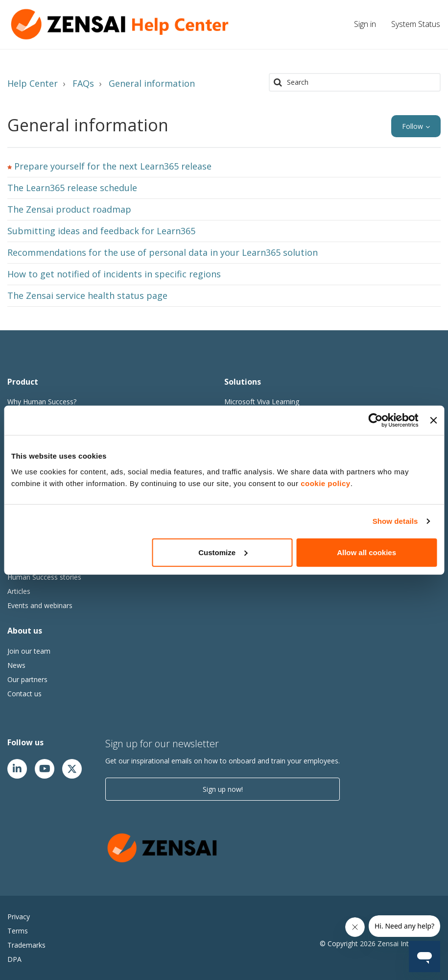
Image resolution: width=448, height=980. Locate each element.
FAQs (83, 83)
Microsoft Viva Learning (262, 402)
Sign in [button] (365, 24)
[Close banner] (433, 420)
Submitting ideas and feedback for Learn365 (101, 231)
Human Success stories (44, 577)
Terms (18, 931)
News (16, 665)
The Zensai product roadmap (69, 209)
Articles (19, 591)
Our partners (27, 679)
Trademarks (26, 945)
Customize (223, 552)
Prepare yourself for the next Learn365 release (113, 166)
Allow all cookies (366, 552)
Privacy (19, 917)
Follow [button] (413, 126)
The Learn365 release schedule (72, 188)
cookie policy (326, 483)
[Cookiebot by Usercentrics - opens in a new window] (376, 420)
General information (152, 83)
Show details (395, 521)
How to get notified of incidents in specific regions (114, 274)
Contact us (24, 694)
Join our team (29, 651)
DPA (14, 959)
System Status (416, 24)
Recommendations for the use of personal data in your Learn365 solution (163, 252)
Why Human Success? (42, 402)
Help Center (33, 83)
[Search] (355, 82)
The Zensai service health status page (87, 295)
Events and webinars (40, 605)
